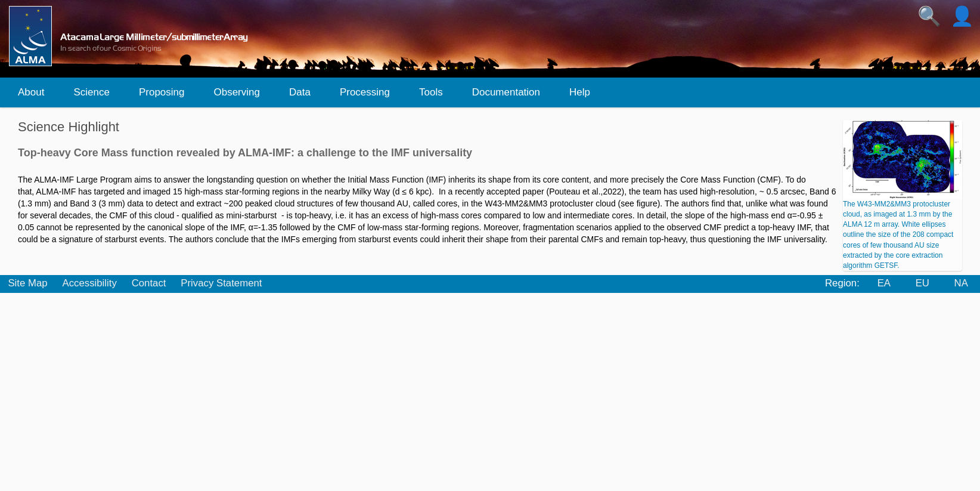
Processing (365, 92)
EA (884, 283)
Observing (236, 92)
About (31, 92)
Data (300, 92)
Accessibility (89, 283)
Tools (431, 92)
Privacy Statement (221, 283)
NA (961, 283)
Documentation (506, 92)
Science (91, 92)
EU (922, 283)
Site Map (27, 283)
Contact (149, 283)
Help (580, 92)
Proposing (162, 92)
